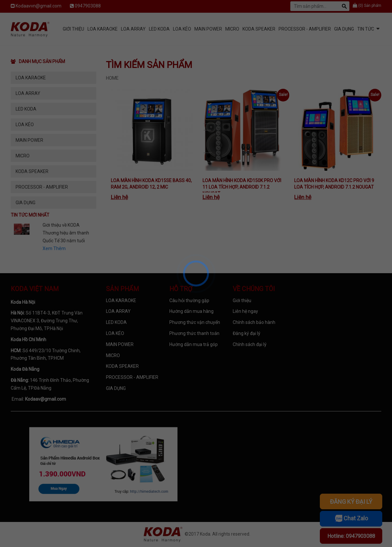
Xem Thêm (54, 248)
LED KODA (159, 29)
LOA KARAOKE (103, 29)
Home (112, 78)
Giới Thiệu (73, 29)
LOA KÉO (182, 29)
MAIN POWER (208, 29)
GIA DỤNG (344, 29)
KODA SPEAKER (259, 29)
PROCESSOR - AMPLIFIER (305, 29)
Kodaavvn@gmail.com (39, 6)
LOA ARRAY (133, 29)
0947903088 (88, 6)
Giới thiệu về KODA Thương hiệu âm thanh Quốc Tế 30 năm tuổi (66, 233)
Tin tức (366, 29)
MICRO (232, 29)
